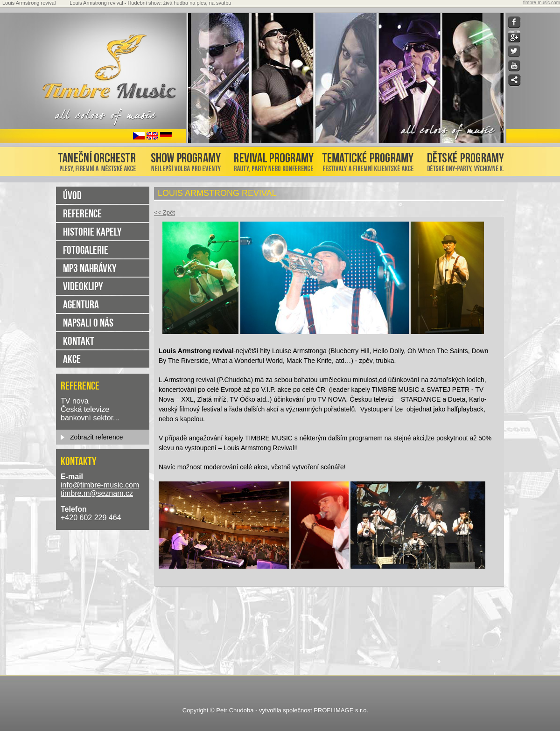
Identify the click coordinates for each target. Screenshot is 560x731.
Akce (72, 359)
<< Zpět (164, 212)
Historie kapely (92, 232)
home (119, 70)
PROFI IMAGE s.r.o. (341, 710)
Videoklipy (83, 286)
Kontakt (79, 341)
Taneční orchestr (100, 160)
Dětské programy (461, 160)
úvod (72, 195)
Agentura (81, 304)
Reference (82, 213)
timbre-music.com (542, 3)
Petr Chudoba (235, 710)
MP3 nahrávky (90, 268)
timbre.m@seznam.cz (97, 493)
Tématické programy (368, 160)
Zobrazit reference (97, 437)
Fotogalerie (86, 250)
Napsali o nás (88, 323)
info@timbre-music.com (100, 485)
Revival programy (273, 160)
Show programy (186, 160)
